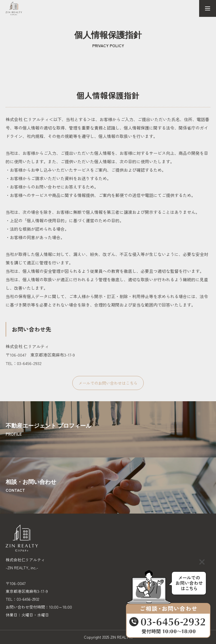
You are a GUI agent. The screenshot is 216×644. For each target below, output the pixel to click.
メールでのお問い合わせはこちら (108, 383)
